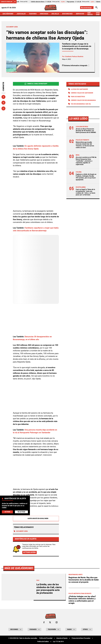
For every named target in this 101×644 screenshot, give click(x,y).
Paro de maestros (78, 97)
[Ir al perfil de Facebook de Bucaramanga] (44, 622)
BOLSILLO (55, 14)
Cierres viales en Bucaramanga (83, 100)
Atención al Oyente (62, 638)
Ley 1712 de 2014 (58, 642)
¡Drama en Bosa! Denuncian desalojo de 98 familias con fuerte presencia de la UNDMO (86, 131)
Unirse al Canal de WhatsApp (36, 84)
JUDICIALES (21, 14)
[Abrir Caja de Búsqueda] (97, 8)
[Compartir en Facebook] (3, 97)
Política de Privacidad (46, 638)
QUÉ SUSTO (90, 14)
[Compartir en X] (3, 103)
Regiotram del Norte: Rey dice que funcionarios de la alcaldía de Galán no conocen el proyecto (84, 580)
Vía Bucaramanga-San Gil (81, 104)
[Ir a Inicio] (50, 8)
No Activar (21, 512)
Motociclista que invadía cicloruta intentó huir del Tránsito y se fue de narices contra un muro (85, 145)
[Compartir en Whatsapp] (3, 108)
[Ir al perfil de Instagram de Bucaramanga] (57, 622)
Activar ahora (29, 552)
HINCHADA (44, 14)
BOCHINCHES (67, 14)
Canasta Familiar (7, 2)
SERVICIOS (80, 14)
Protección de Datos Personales (81, 638)
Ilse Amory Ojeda (21, 531)
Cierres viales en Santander (82, 93)
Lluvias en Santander (79, 89)
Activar (7, 512)
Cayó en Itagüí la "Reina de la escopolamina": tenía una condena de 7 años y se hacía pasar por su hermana (85, 192)
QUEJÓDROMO (8, 14)
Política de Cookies (43, 642)
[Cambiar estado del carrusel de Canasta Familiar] (15, 2)
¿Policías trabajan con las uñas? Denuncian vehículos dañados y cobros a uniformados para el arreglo (82, 600)
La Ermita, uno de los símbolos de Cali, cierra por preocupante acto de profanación (49, 589)
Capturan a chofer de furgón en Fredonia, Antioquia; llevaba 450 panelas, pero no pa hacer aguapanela (86, 177)
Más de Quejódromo (19, 568)
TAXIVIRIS (33, 14)
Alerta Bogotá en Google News (36, 519)
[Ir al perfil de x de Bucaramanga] (50, 622)
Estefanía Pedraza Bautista (74, 57)
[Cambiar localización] (87, 8)
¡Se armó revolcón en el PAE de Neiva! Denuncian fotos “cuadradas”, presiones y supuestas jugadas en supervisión (86, 161)
